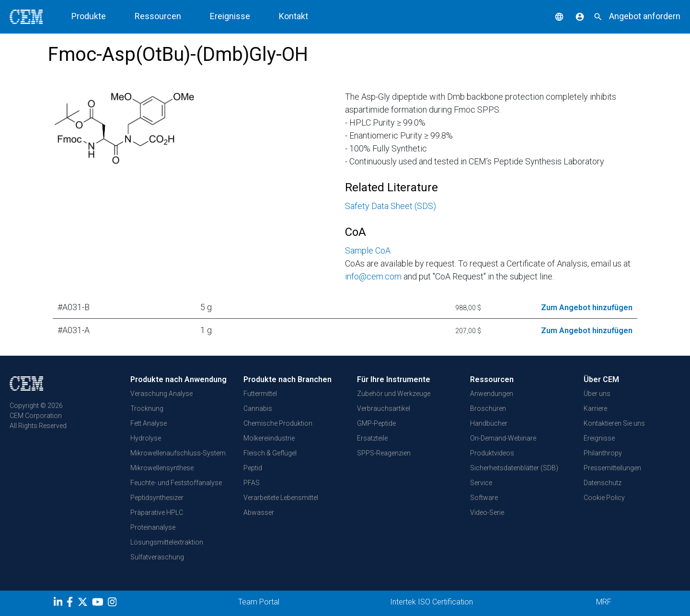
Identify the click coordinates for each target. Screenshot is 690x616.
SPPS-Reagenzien (384, 453)
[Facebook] (72, 604)
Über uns (597, 394)
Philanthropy (603, 453)
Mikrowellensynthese (162, 468)
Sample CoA (368, 250)
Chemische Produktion (278, 423)
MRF (604, 602)
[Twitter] (84, 604)
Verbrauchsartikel (384, 408)
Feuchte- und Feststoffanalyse (176, 483)
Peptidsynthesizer (157, 498)
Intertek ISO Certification (431, 602)
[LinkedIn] (59, 604)
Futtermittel (260, 394)
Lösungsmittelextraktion (167, 542)
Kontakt (293, 16)
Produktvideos (492, 453)
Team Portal (259, 602)
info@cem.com (373, 276)
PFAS (252, 483)
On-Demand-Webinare (503, 438)
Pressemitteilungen (612, 468)
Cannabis (258, 408)
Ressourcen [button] (158, 16)
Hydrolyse (146, 438)
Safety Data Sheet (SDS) (391, 206)
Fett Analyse (149, 423)
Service (481, 483)
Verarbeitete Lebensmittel (281, 498)
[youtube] (99, 604)
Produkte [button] (89, 16)
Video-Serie (487, 512)
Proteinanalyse (153, 527)
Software (484, 498)
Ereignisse (230, 16)
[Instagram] (113, 604)
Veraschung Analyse (161, 394)
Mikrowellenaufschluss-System (178, 453)
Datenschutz (603, 483)
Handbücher (489, 423)
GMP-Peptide (376, 423)
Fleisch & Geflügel (270, 453)
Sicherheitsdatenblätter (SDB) (514, 468)
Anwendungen (492, 394)
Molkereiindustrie (269, 438)
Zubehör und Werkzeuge (394, 394)
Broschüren (488, 408)
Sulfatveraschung (157, 557)
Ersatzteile (372, 438)
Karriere (595, 408)
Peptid (253, 468)
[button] (552, 16)
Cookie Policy (604, 498)
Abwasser (259, 512)
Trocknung (147, 408)
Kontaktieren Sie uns (614, 423)
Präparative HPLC (157, 512)
